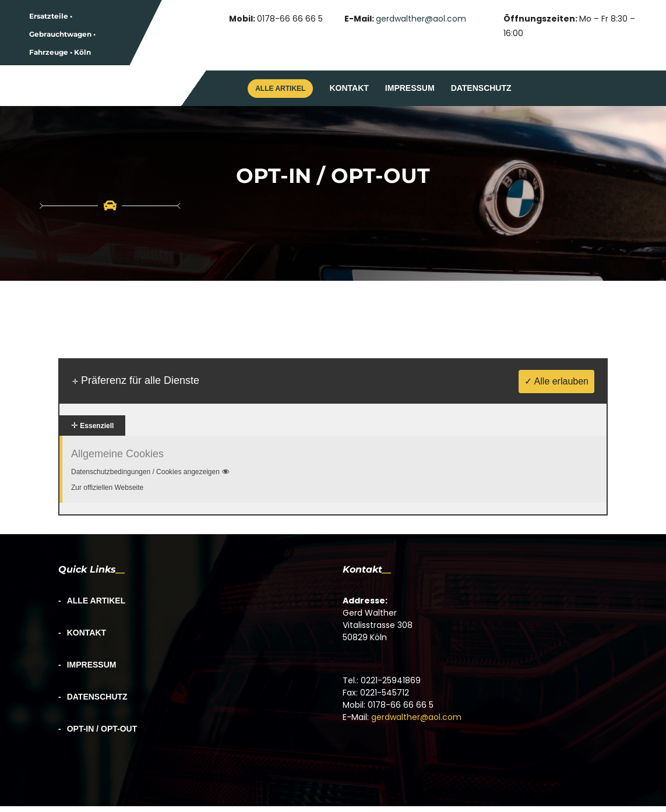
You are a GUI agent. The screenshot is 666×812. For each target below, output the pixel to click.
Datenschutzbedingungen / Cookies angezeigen (151, 472)
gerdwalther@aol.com (421, 19)
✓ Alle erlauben (556, 381)
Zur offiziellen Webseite (107, 488)
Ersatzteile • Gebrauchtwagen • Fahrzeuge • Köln (62, 34)
